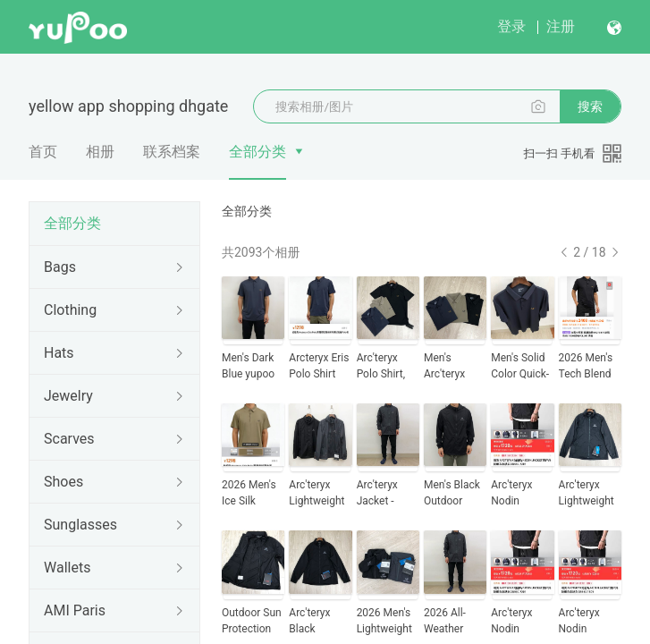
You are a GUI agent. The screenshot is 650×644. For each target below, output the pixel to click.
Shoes (63, 482)
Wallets (67, 568)
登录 (511, 26)
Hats (59, 353)
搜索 (590, 106)
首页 (43, 152)
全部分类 (257, 152)
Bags (60, 267)
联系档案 (172, 152)
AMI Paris (75, 610)
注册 (561, 26)
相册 (100, 152)
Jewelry (68, 396)
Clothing (70, 310)
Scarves (69, 439)
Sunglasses (80, 525)
